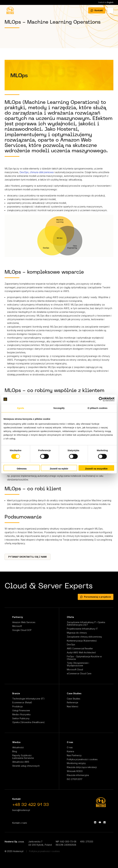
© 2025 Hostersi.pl (14, 851)
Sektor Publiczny (21, 718)
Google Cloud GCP (22, 630)
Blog (15, 751)
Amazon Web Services (24, 622)
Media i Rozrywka (21, 714)
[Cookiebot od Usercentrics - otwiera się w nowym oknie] (101, 399)
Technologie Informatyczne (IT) (28, 699)
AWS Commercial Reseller (80, 649)
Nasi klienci (73, 707)
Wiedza (16, 742)
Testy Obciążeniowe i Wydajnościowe (78, 664)
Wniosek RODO (75, 771)
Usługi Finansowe (21, 711)
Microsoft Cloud (75, 670)
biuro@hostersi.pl (21, 810)
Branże (16, 693)
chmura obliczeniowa (42, 172)
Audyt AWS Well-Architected (81, 653)
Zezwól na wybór (59, 469)
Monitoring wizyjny (76, 763)
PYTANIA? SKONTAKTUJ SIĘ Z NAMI (28, 557)
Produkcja (17, 707)
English (106, 2)
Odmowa (22, 469)
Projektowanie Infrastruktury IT (82, 629)
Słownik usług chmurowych (26, 766)
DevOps (24, 172)
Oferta (70, 617)
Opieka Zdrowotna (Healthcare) (29, 722)
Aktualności (18, 747)
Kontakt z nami (20, 823)
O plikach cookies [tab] (97, 408)
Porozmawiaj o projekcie (96, 597)
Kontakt (97, 10)
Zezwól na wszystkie (96, 469)
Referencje (73, 703)
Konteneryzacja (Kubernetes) (82, 641)
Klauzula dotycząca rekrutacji (82, 767)
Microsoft (17, 626)
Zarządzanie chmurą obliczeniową (84, 637)
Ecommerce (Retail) (22, 703)
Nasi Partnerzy (74, 755)
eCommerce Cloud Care (79, 674)
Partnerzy (18, 617)
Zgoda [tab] (21, 408)
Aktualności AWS (21, 762)
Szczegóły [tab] (59, 408)
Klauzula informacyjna (78, 775)
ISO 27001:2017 (75, 779)
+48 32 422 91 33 (31, 805)
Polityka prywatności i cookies (82, 759)
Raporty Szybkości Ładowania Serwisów (23, 757)
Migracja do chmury (77, 633)
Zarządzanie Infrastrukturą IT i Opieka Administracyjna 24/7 (86, 624)
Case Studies (74, 693)
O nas (70, 742)
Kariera (70, 751)
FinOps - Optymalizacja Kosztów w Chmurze (84, 658)
